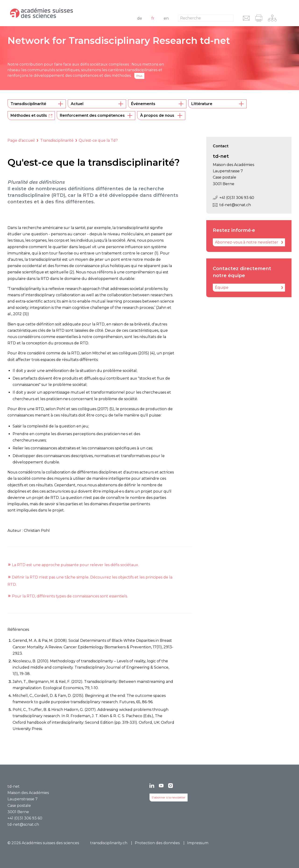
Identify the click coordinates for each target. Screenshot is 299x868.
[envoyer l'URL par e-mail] (246, 18)
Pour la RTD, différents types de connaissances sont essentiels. (70, 596)
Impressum (198, 843)
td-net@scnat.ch (232, 205)
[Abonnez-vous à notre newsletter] (249, 242)
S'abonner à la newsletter (169, 797)
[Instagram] (171, 786)
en (166, 18)
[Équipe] (249, 288)
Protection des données (157, 843)
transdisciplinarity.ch (109, 843)
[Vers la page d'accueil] (60, 13)
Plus (139, 76)
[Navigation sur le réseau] (272, 18)
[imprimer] (259, 18)
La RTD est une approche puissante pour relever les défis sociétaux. (75, 565)
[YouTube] (161, 786)
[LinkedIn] (152, 786)
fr (153, 18)
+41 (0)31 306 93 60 (233, 198)
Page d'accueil (21, 140)
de (140, 18)
